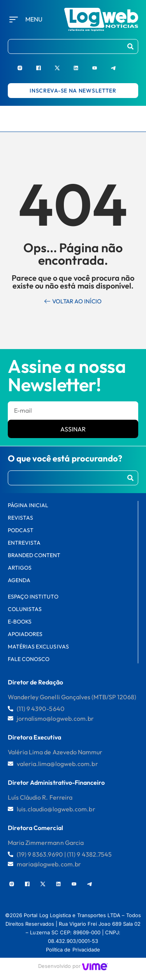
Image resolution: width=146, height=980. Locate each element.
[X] (64, 65)
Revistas (20, 518)
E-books (20, 622)
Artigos (20, 568)
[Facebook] (45, 65)
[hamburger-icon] (136, 119)
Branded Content (34, 555)
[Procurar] (130, 46)
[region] (73, 918)
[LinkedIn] (83, 65)
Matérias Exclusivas (38, 647)
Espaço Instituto (33, 597)
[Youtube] (101, 65)
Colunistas (25, 609)
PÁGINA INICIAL (28, 505)
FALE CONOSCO (29, 659)
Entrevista (24, 543)
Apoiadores (25, 634)
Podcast (21, 530)
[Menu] (14, 20)
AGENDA (19, 580)
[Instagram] (26, 65)
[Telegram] (120, 65)
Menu (34, 19)
